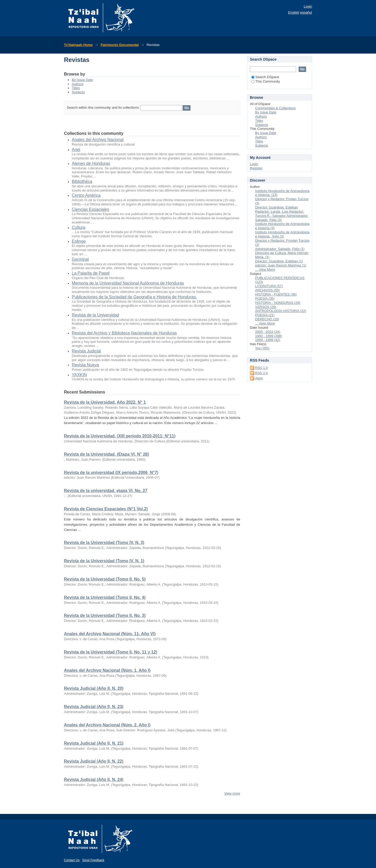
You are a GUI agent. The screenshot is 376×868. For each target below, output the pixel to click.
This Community (266, 81)
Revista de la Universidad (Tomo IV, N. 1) (104, 561)
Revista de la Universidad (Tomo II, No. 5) (105, 579)
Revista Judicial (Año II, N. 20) (94, 688)
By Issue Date (82, 80)
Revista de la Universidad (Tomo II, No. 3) (105, 615)
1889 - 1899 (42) (268, 340)
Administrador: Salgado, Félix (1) (280, 249)
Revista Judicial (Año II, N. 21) (94, 743)
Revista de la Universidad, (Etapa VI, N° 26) (107, 454)
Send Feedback (93, 860)
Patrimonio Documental (120, 45)
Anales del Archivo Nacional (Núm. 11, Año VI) (110, 634)
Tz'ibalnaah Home (78, 45)
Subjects (78, 92)
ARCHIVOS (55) (268, 290)
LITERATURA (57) (269, 286)
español (306, 12)
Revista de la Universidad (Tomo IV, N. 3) (104, 543)
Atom (259, 378)
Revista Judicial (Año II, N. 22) (94, 761)
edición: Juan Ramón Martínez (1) (281, 265)
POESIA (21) (265, 315)
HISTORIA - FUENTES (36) (276, 294)
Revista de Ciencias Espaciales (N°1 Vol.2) (106, 509)
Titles (76, 88)
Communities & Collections (275, 108)
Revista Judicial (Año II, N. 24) (94, 780)
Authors (78, 84)
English (294, 12)
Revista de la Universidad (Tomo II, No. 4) (105, 597)
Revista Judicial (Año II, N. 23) (94, 707)
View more (232, 793)
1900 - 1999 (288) (269, 336)
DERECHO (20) (267, 319)
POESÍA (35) (265, 299)
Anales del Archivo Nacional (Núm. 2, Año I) (107, 725)
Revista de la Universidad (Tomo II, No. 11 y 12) (111, 652)
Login (308, 6)
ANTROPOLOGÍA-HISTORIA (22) (281, 311)
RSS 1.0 (261, 368)
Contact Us (72, 860)
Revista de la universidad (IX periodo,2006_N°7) (111, 473)
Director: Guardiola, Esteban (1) (279, 261)
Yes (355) (262, 348)
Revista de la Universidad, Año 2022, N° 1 (105, 402)
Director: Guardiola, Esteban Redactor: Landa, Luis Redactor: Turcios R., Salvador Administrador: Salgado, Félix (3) (282, 214)
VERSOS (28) (266, 307)
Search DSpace (265, 77)
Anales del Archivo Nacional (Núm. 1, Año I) (107, 670)
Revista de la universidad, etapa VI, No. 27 (106, 491)
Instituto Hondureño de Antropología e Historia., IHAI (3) (282, 234)
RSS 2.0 (261, 373)
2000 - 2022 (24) (268, 332)
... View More (265, 270)
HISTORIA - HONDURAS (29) (278, 303)
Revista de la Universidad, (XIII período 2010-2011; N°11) (120, 436)
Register (256, 168)
